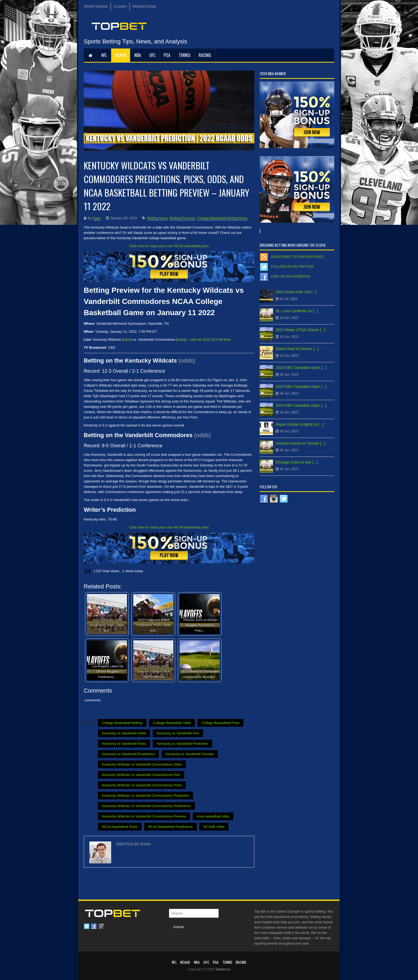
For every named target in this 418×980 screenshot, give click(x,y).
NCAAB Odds (214, 827)
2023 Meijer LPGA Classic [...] (300, 330)
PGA (167, 55)
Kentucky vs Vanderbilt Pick (178, 733)
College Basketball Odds (172, 723)
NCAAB (121, 55)
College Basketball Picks (220, 723)
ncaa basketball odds (213, 816)
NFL (104, 55)
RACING (205, 55)
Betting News (158, 218)
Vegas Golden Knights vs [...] (300, 424)
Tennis (184, 55)
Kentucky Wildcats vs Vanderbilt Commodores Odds (142, 764)
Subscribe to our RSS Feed (297, 257)
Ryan (97, 218)
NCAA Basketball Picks (120, 827)
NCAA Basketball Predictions (170, 827)
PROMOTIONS (144, 7)
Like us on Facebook (291, 276)
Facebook (94, 926)
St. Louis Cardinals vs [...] (297, 311)
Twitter (87, 926)
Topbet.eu (223, 969)
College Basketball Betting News (222, 218)
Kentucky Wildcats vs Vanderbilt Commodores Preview (144, 816)
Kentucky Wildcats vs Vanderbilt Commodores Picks (142, 785)
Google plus (101, 926)
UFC (152, 55)
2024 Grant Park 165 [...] (296, 292)
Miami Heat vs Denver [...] (297, 349)
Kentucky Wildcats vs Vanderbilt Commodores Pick (141, 775)
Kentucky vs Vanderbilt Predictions (128, 754)
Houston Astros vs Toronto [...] (301, 443)
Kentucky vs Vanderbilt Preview (190, 754)
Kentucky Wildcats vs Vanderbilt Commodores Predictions (146, 806)
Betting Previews (182, 218)
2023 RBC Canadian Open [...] (301, 368)
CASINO (120, 7)
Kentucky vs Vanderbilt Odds (124, 733)
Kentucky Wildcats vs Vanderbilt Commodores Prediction (145, 796)
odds (127, 339)
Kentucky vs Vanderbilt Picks (124, 744)
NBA (138, 55)
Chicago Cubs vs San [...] (297, 462)
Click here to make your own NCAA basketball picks (169, 246)
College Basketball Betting (122, 723)
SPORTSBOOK (96, 7)
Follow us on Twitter (292, 267)
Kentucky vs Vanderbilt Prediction (182, 744)
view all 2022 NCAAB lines (211, 339)
